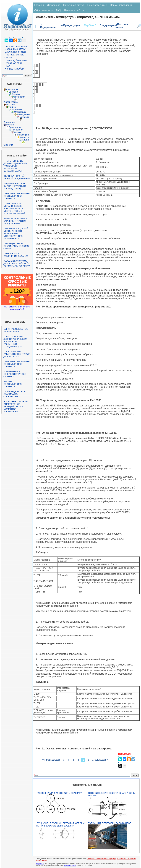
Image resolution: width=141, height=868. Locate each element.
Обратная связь (14, 63)
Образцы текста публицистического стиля (16, 246)
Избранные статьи (15, 49)
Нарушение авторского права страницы (101, 859)
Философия (23, 135)
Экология (8, 145)
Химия (25, 140)
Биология (14, 92)
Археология (12, 89)
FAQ (7, 66)
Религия (10, 125)
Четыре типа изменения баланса (16, 255)
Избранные (54, 5)
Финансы (24, 137)
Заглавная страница (17, 46)
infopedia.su (40, 864)
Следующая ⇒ (108, 25)
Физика (18, 132)
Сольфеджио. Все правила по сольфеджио (14, 394)
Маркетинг (17, 109)
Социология (15, 127)
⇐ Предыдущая (70, 25)
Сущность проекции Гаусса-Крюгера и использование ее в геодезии (60, 824)
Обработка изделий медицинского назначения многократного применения (16, 234)
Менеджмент (23, 114)
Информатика (10, 102)
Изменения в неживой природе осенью (15, 374)
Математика (20, 112)
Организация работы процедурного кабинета (17, 196)
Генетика (16, 94)
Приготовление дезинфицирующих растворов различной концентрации (15, 166)
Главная (39, 5)
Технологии (17, 130)
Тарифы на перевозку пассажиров (110, 823)
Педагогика (9, 122)
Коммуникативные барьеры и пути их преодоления (15, 221)
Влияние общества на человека (16, 330)
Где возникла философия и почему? (59, 793)
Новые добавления (16, 60)
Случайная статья (15, 52)
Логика (12, 107)
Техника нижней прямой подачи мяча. (17, 177)
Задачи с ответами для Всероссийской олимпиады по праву (17, 264)
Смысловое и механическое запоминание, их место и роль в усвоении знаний (14, 208)
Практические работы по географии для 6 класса (17, 354)
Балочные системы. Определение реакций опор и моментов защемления (16, 407)
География (20, 97)
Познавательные (97, 5)
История (10, 104)
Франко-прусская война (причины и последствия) (15, 186)
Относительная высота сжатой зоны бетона (111, 794)
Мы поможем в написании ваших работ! (17, 308)
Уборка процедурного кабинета (13, 384)
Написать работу (15, 69)
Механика (24, 117)
